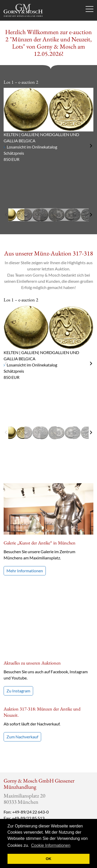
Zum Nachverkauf (22, 663)
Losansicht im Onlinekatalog (32, 147)
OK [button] (49, 859)
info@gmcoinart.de (23, 750)
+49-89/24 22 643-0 (30, 738)
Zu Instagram (18, 617)
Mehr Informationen (25, 571)
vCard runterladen (26, 788)
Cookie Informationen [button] (51, 845)
